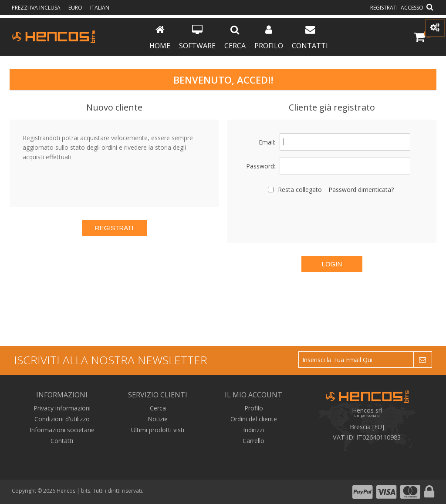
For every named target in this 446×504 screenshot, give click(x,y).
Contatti (310, 38)
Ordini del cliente (254, 419)
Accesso (412, 8)
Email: (267, 142)
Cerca (235, 38)
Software (197, 38)
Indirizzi (253, 430)
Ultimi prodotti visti (158, 430)
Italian (100, 8)
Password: (261, 166)
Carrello (253, 441)
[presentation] (332, 217)
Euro (76, 8)
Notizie (158, 419)
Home (160, 38)
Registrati (384, 8)
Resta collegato (300, 190)
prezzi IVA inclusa (37, 8)
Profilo (269, 38)
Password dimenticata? (361, 190)
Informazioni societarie (62, 430)
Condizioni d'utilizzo (62, 419)
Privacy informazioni (62, 408)
